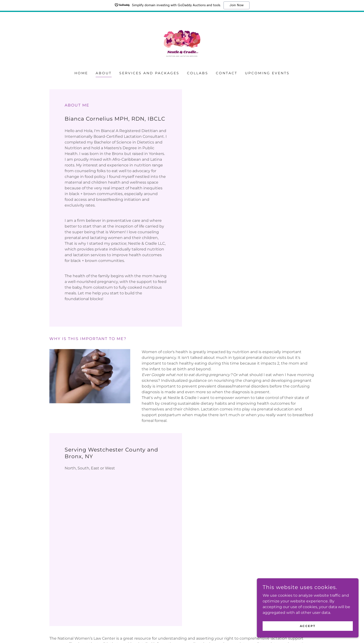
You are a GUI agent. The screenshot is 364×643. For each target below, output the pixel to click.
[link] (182, 45)
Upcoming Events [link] (267, 73)
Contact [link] (227, 73)
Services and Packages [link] (149, 73)
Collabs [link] (198, 73)
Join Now (237, 5)
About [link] (104, 73)
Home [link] (81, 73)
